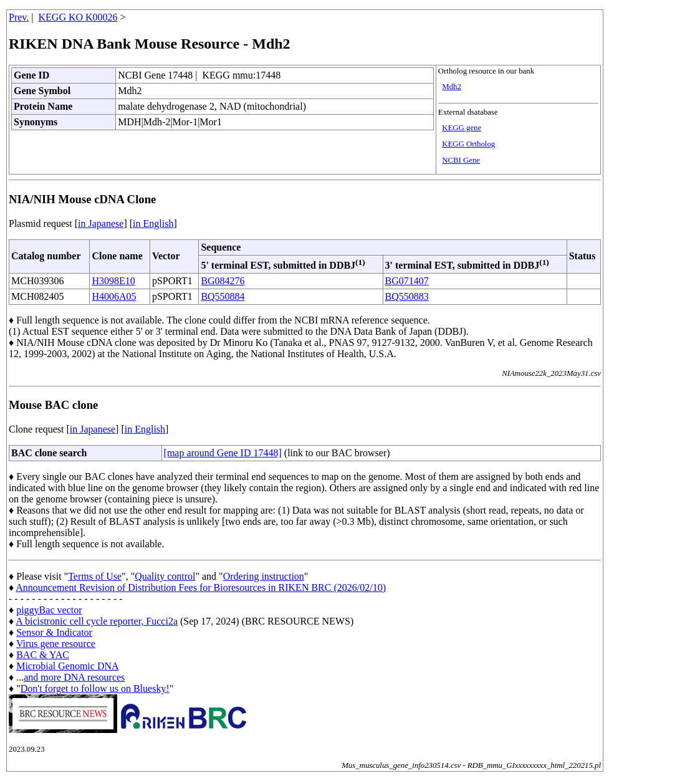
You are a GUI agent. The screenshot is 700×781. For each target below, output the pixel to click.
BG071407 (407, 281)
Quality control (165, 576)
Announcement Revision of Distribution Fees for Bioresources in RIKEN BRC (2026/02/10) (201, 587)
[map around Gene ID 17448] (223, 453)
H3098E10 (113, 281)
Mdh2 (452, 87)
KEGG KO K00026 (78, 17)
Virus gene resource (56, 644)
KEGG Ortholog (468, 144)
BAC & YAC (43, 655)
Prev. (19, 17)
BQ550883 (407, 296)
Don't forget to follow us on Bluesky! (95, 688)
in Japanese (101, 223)
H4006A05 (114, 296)
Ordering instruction (264, 576)
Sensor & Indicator (54, 632)
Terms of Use (95, 576)
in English (153, 223)
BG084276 (223, 281)
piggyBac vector (49, 610)
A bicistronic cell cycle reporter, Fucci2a (97, 621)
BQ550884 (223, 296)
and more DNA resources (74, 677)
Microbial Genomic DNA (67, 666)
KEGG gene (462, 128)
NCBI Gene (461, 160)
